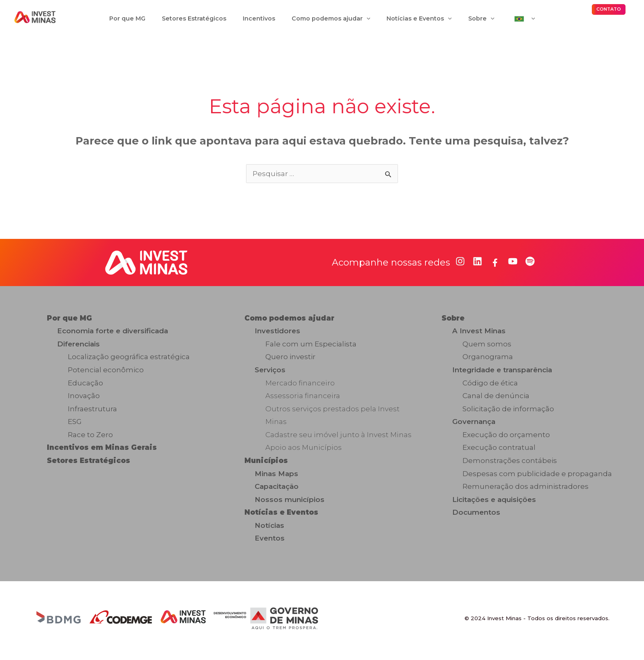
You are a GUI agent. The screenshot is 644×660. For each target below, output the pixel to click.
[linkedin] (477, 266)
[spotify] (530, 266)
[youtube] (513, 266)
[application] (367, 21)
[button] (609, 12)
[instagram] (460, 266)
